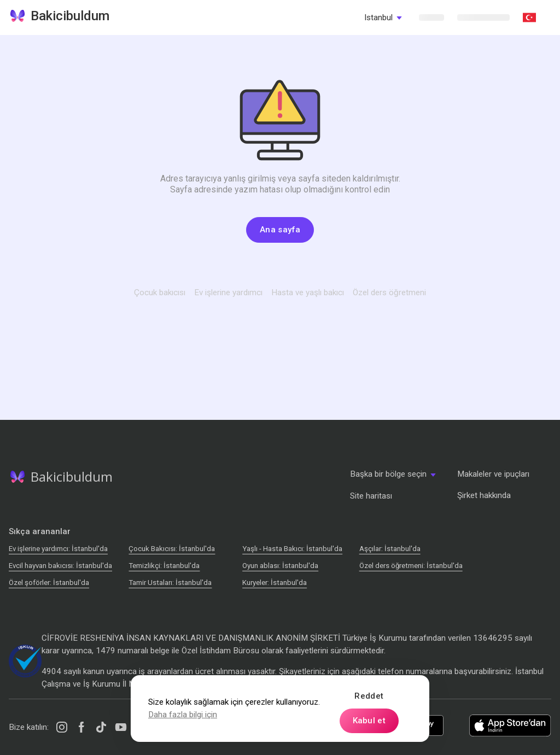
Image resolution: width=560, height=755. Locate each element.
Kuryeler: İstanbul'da (275, 583)
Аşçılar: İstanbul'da (390, 549)
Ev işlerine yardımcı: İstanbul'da (58, 549)
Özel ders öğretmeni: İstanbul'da (411, 566)
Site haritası (371, 496)
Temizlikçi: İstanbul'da (164, 566)
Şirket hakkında (484, 495)
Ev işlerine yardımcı (228, 292)
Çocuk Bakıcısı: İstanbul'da (172, 549)
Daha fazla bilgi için (183, 715)
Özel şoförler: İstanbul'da (49, 583)
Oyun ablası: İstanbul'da (280, 566)
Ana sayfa (280, 230)
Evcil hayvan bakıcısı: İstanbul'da (60, 566)
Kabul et (369, 721)
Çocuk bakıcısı (160, 292)
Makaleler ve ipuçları (493, 474)
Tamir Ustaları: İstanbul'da (170, 583)
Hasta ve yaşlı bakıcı (308, 292)
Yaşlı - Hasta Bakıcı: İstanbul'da (292, 549)
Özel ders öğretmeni (389, 292)
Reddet (369, 696)
